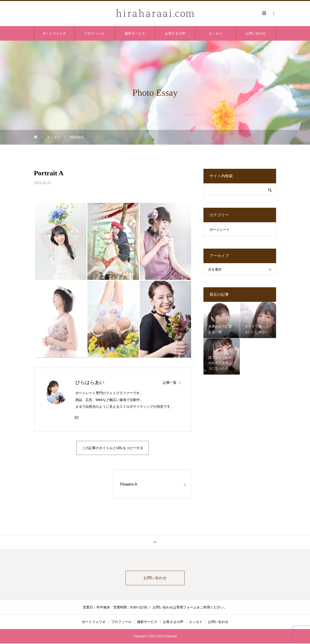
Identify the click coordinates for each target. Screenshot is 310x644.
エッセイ (216, 33)
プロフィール (94, 33)
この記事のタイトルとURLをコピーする (113, 448)
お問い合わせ (256, 33)
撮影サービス (135, 33)
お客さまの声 (175, 33)
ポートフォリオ (54, 33)
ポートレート (220, 229)
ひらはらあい (90, 382)
